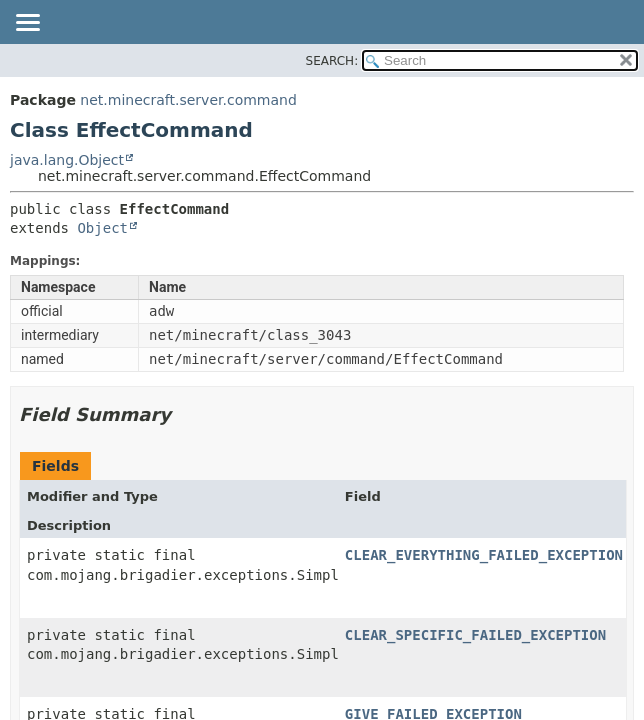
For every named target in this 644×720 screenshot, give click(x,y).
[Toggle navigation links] (27, 24)
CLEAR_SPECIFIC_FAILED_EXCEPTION (475, 635)
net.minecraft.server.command (188, 100)
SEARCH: (332, 61)
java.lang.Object (67, 160)
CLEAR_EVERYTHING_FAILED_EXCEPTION (484, 555)
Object (102, 228)
